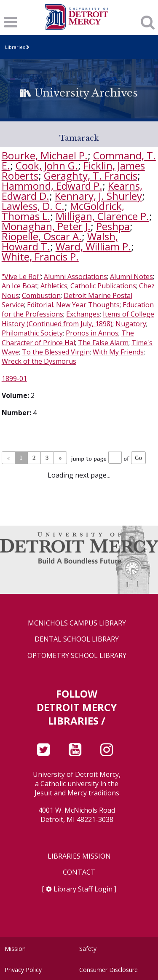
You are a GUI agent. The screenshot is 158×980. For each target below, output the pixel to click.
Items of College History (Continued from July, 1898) (78, 319)
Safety (88, 949)
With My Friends (118, 352)
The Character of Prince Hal (68, 338)
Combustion (41, 295)
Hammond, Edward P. (52, 186)
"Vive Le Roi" (21, 277)
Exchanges (83, 314)
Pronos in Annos (92, 333)
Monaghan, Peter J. (46, 226)
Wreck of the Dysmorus (39, 361)
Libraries (15, 47)
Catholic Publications (103, 286)
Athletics (54, 286)
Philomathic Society (32, 333)
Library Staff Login (83, 889)
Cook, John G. (47, 165)
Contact (79, 872)
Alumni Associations (75, 277)
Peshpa (113, 226)
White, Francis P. (40, 256)
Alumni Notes (131, 277)
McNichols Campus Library (77, 623)
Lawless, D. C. (33, 206)
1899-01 (14, 379)
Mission (15, 949)
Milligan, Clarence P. (102, 216)
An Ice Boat (20, 286)
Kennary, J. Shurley (98, 196)
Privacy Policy (23, 970)
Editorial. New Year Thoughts (73, 305)
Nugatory (131, 324)
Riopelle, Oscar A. (42, 236)
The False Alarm (103, 343)
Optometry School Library (77, 656)
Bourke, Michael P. (45, 155)
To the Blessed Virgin (56, 352)
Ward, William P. (93, 246)
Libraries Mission (79, 856)
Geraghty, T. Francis (91, 176)
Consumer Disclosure (108, 970)
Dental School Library (77, 639)
